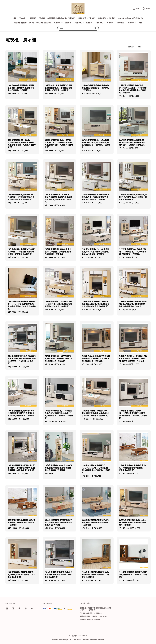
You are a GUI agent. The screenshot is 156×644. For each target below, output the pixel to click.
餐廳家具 (89, 23)
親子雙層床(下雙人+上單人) (24, 23)
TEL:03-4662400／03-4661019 (91, 613)
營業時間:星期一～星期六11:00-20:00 (93, 616)
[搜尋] (95, 28)
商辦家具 (131, 23)
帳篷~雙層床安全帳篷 (44, 23)
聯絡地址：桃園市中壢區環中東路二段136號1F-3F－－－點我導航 (95, 609)
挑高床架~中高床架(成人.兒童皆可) (130, 18)
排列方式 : (132, 47)
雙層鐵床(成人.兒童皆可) (107, 18)
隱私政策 (101, 639)
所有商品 (22, 18)
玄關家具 (110, 23)
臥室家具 (57, 23)
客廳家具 (78, 23)
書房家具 (100, 23)
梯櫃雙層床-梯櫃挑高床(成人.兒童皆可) (61, 18)
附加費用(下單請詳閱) (74, 639)
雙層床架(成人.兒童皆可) (86, 18)
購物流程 (55, 639)
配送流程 (86, 639)
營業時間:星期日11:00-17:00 (90, 619)
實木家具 (121, 23)
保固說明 (33, 18)
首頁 (15, 18)
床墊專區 (68, 23)
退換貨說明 (93, 639)
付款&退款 (62, 639)
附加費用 (42, 18)
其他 (140, 23)
